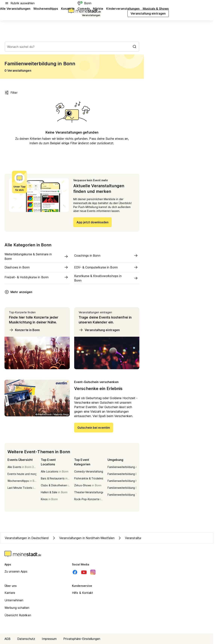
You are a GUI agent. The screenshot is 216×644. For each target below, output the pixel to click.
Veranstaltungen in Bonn (138, 538)
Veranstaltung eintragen (99, 330)
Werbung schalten (17, 608)
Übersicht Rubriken (18, 615)
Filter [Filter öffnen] (11, 93)
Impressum (49, 639)
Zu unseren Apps (16, 571)
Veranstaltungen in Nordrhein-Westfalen (83, 538)
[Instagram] (93, 572)
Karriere (10, 593)
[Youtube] (84, 572)
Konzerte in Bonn (24, 330)
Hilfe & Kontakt (83, 593)
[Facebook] (75, 572)
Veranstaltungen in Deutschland (27, 538)
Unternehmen (14, 600)
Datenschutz (26, 639)
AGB (7, 639)
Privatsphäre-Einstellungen (82, 639)
